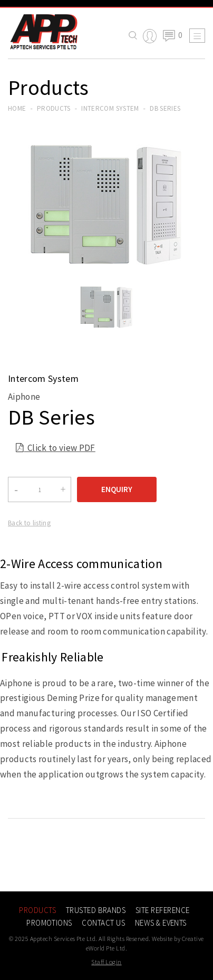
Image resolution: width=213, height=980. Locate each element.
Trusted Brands (96, 910)
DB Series (165, 108)
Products (54, 108)
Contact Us (103, 923)
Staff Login (106, 962)
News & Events (161, 923)
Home (17, 108)
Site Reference (163, 910)
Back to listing (29, 523)
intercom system (110, 108)
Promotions (49, 923)
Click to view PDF (56, 449)
